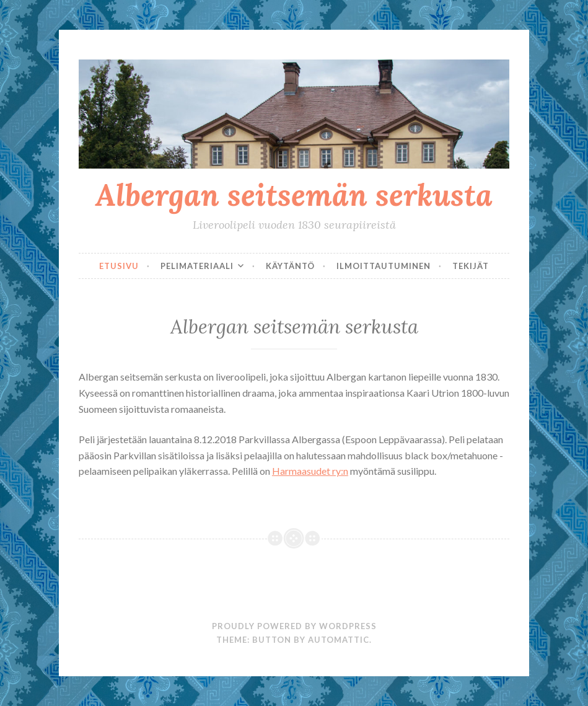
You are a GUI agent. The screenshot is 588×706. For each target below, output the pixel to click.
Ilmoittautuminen (384, 266)
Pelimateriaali (197, 266)
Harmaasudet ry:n (310, 471)
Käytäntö (290, 266)
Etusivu (119, 266)
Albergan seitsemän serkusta (294, 195)
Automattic (339, 640)
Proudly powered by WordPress (294, 626)
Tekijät (471, 266)
